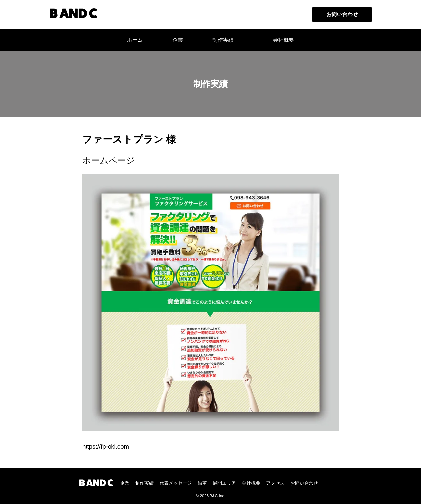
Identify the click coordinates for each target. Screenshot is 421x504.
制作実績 (223, 40)
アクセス (275, 483)
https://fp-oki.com (106, 447)
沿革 (202, 483)
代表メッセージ (176, 483)
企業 (125, 483)
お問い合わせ (342, 14)
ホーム (135, 40)
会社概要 (284, 40)
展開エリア (224, 483)
